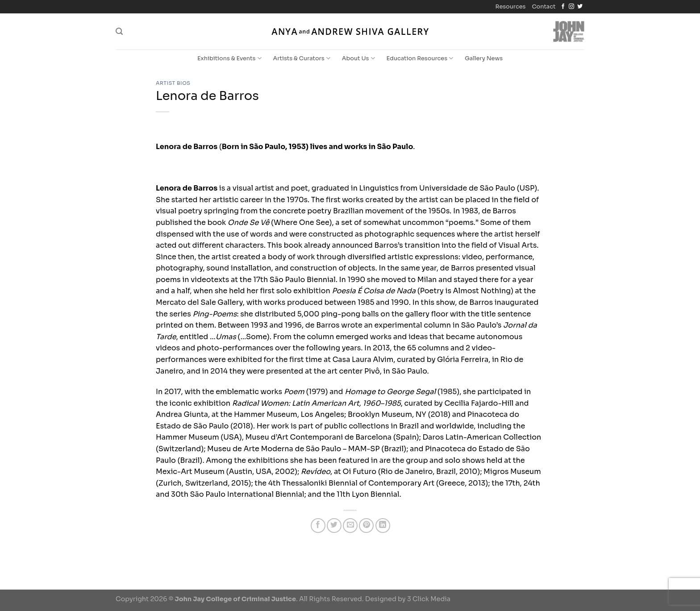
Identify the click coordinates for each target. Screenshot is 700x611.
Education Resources (420, 58)
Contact (544, 7)
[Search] (119, 31)
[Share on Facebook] (318, 526)
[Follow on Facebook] (563, 7)
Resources (511, 7)
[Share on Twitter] (334, 526)
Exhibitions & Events (229, 58)
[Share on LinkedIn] (383, 526)
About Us (358, 58)
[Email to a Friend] (350, 526)
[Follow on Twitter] (580, 7)
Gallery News (484, 58)
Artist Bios (173, 83)
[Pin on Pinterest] (366, 526)
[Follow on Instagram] (571, 7)
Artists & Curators (302, 58)
